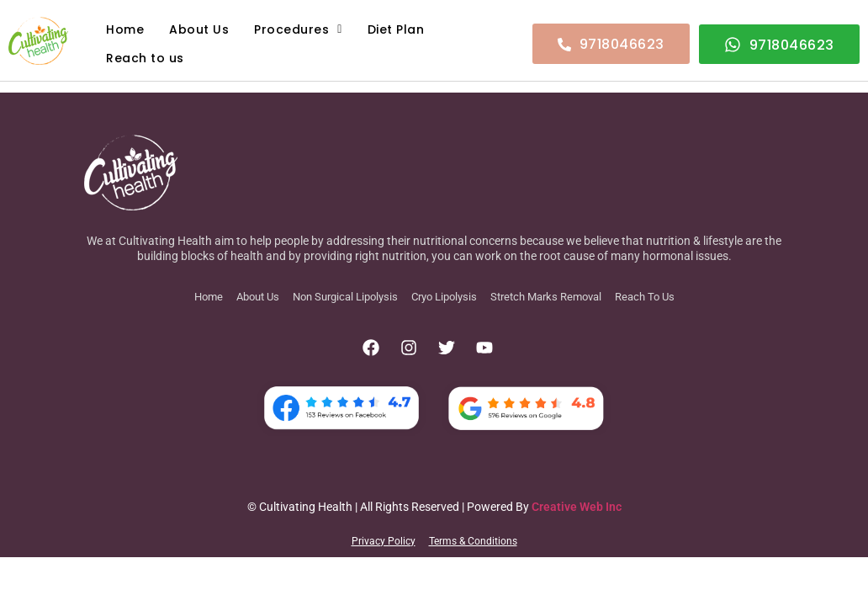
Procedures (298, 29)
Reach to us (145, 58)
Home (125, 29)
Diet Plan (396, 29)
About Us (199, 29)
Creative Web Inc (577, 507)
